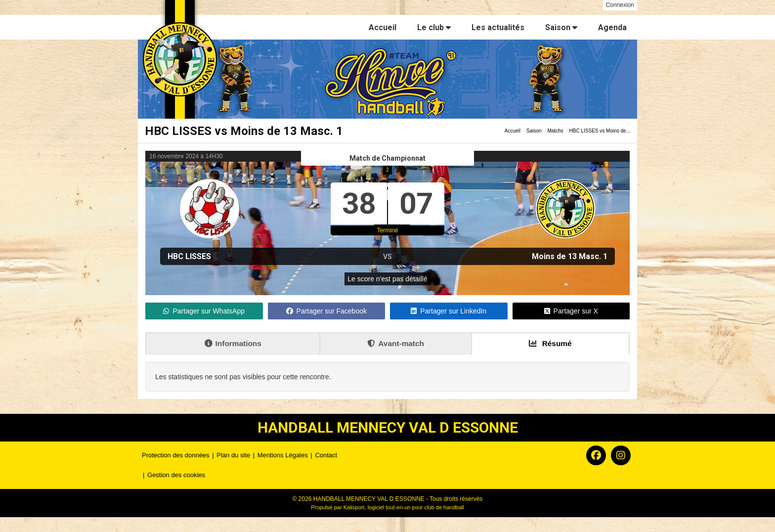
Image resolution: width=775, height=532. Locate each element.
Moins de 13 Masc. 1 (570, 256)
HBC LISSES (189, 256)
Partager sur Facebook (326, 311)
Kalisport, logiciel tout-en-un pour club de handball (404, 507)
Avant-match (396, 343)
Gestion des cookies (176, 475)
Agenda (612, 27)
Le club (434, 27)
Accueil (383, 27)
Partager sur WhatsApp (204, 311)
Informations (233, 343)
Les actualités (498, 27)
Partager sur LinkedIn (449, 311)
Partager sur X (571, 311)
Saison (561, 27)
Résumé (550, 343)
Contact (326, 455)
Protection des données (176, 455)
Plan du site (233, 455)
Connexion (620, 5)
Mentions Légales (283, 455)
